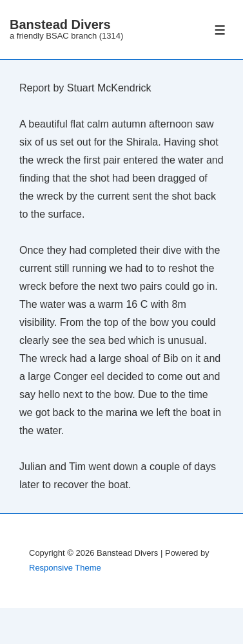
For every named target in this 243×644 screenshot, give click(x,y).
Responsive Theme (65, 568)
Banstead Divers (60, 24)
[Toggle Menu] (220, 30)
